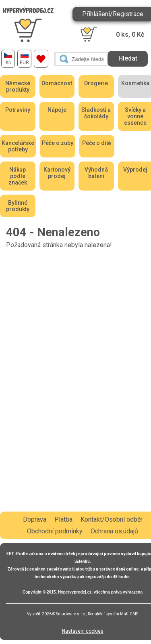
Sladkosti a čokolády (96, 113)
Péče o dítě (97, 143)
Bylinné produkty (18, 206)
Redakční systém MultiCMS (113, 614)
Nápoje (57, 110)
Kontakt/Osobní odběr (112, 519)
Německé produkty (18, 86)
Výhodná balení (96, 173)
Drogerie (96, 83)
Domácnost (57, 83)
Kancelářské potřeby (18, 146)
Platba (63, 519)
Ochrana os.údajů (114, 531)
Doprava (35, 519)
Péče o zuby (58, 143)
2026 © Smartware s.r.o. (64, 614)
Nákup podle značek (18, 176)
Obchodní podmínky (55, 531)
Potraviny (18, 110)
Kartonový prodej (57, 173)
